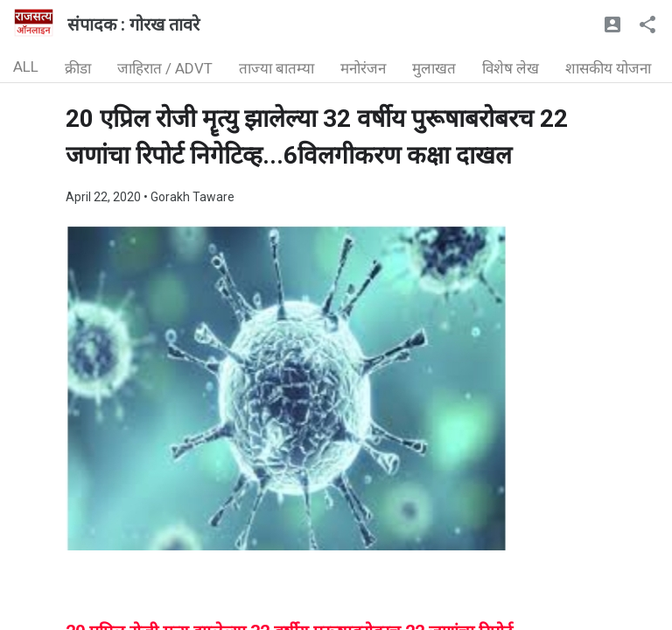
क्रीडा (78, 68)
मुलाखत (434, 68)
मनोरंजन (363, 68)
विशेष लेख (511, 68)
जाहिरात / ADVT (165, 68)
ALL (26, 66)
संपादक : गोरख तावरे (133, 24)
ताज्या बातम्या (276, 68)
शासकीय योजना (608, 68)
